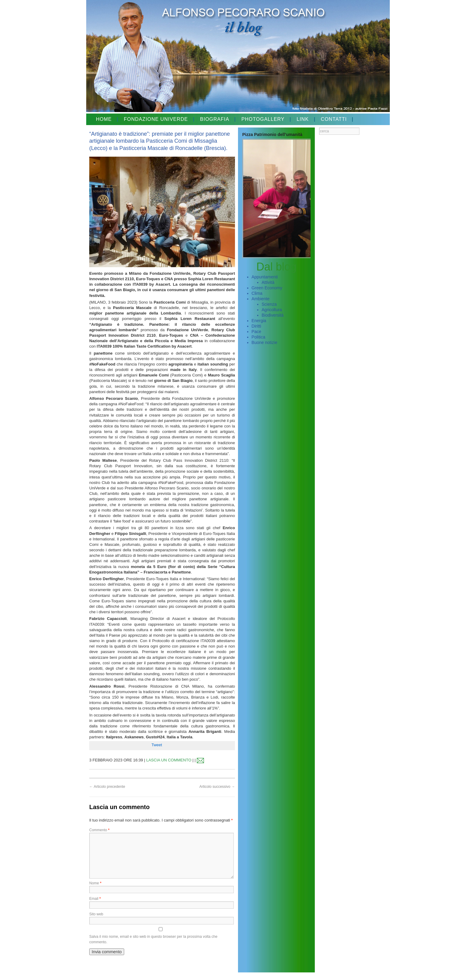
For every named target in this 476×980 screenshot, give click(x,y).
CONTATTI (334, 119)
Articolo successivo (217, 787)
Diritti (257, 326)
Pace (257, 332)
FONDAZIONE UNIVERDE (156, 119)
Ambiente (261, 299)
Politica (258, 337)
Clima (257, 293)
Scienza (269, 304)
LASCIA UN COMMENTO (169, 760)
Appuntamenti (265, 277)
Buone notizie (265, 342)
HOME (104, 119)
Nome (95, 883)
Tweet (157, 745)
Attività (268, 282)
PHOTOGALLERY (263, 119)
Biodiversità (273, 315)
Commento (99, 830)
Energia (259, 321)
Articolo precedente (107, 787)
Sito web (96, 914)
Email (95, 899)
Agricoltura (272, 310)
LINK (303, 119)
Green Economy (267, 288)
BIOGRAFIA (215, 119)
